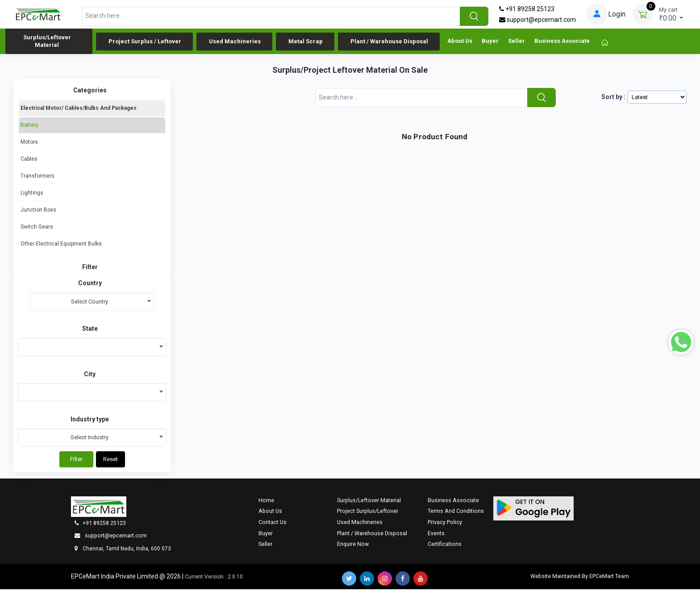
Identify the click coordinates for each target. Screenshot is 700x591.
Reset (110, 461)
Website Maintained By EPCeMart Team (580, 578)
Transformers (37, 178)
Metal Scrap (306, 42)
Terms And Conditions (456, 513)
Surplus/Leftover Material (47, 42)
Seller (517, 44)
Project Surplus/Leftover (368, 513)
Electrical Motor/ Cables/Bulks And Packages (79, 110)
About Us (460, 44)
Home (266, 502)
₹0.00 (671, 14)
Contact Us (273, 524)
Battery (29, 127)
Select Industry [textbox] (90, 439)
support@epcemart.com (537, 20)
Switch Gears (37, 229)
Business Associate (562, 44)
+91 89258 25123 (527, 9)
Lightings (32, 195)
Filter (76, 461)
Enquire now (353, 546)
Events (436, 535)
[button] (533, 510)
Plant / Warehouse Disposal (389, 42)
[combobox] (92, 304)
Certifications (445, 546)
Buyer (490, 44)
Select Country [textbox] (90, 303)
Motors (29, 144)
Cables (29, 161)
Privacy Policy (445, 524)
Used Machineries (235, 42)
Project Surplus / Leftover (145, 42)
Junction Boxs (38, 212)
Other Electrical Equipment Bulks (61, 246)
